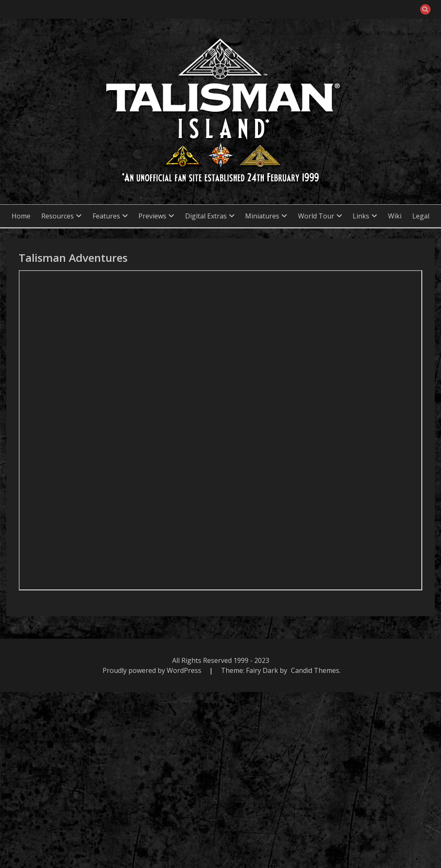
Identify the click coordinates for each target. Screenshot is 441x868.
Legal (421, 216)
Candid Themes (315, 670)
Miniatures (262, 216)
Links (361, 216)
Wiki (395, 216)
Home (21, 216)
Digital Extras (206, 216)
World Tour (316, 216)
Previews (152, 216)
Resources (58, 216)
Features (106, 216)
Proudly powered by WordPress (153, 670)
